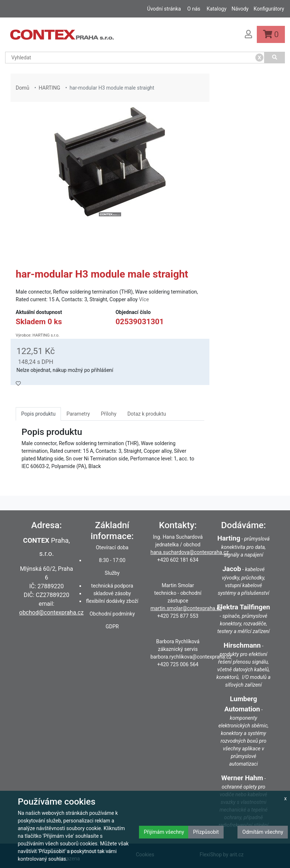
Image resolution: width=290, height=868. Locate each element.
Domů (22, 88)
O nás (194, 9)
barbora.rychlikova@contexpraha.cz (191, 657)
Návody (240, 9)
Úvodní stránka (164, 9)
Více (144, 299)
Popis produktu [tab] (38, 414)
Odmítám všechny (263, 832)
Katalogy (216, 9)
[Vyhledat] (275, 58)
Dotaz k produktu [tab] (147, 414)
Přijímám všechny (164, 832)
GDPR (112, 627)
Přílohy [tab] (109, 414)
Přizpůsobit (206, 832)
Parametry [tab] (78, 414)
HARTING (49, 88)
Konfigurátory (269, 9)
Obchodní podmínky (112, 614)
